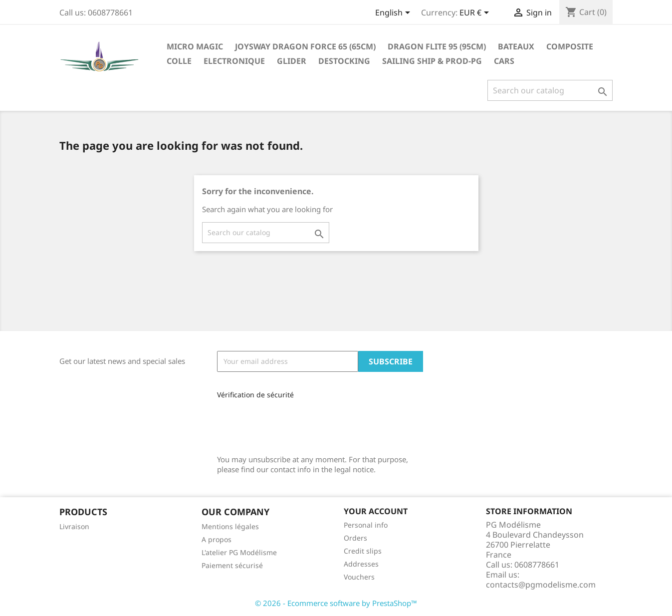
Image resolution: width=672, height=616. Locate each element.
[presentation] (284, 423)
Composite (570, 46)
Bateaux (516, 46)
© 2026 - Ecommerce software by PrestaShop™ (336, 603)
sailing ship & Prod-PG (432, 61)
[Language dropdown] (394, 13)
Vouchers (359, 577)
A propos (217, 539)
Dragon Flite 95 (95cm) (437, 46)
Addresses (361, 564)
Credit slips (363, 551)
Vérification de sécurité (255, 395)
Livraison (74, 526)
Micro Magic (195, 46)
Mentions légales (230, 526)
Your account (376, 511)
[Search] (550, 90)
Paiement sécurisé (232, 565)
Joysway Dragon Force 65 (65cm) (305, 46)
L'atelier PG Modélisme (239, 552)
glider (292, 61)
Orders (355, 538)
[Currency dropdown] (476, 13)
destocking (344, 61)
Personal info (366, 525)
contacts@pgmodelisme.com (541, 585)
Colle (179, 61)
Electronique (234, 61)
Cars (504, 61)
